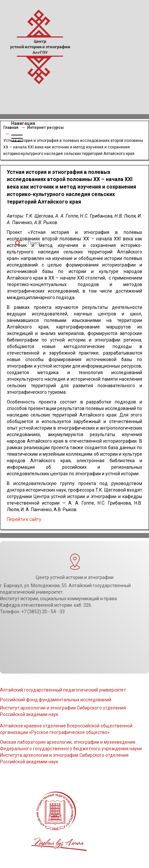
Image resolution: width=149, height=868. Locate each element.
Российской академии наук (29, 762)
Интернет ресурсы (45, 128)
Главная (11, 128)
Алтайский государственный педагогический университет (63, 690)
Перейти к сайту (24, 519)
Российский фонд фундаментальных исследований (56, 700)
